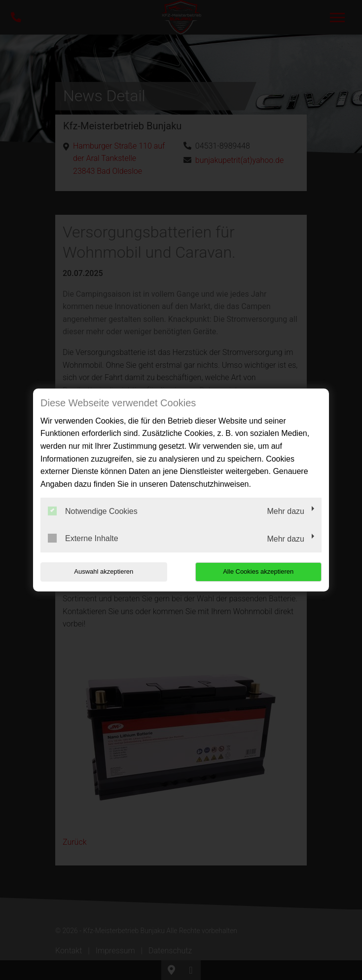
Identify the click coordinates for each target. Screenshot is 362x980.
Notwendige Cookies (93, 511)
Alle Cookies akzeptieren (258, 571)
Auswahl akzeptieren (104, 571)
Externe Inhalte (83, 538)
